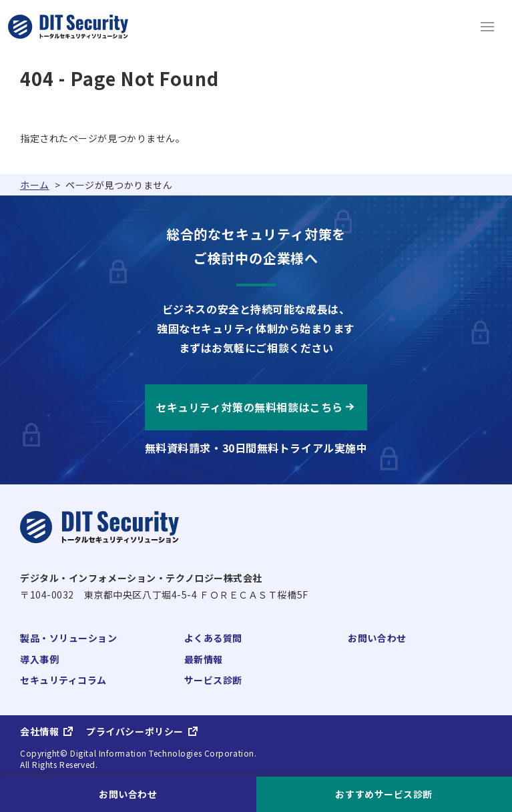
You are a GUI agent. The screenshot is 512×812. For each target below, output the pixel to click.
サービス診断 (213, 680)
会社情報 (39, 731)
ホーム (35, 185)
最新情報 (204, 659)
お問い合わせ (377, 638)
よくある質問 (213, 638)
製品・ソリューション (69, 638)
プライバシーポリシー (135, 731)
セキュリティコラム (63, 680)
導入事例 (39, 659)
